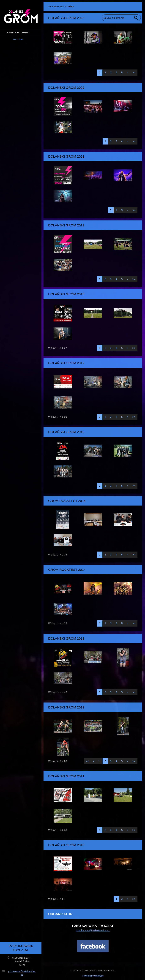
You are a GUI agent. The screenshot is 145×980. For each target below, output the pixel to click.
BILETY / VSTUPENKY (18, 33)
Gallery (18, 39)
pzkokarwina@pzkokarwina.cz (93, 930)
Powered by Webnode (93, 976)
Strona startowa (56, 6)
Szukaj (136, 18)
